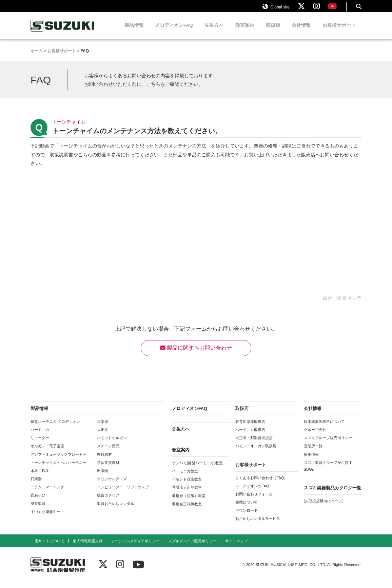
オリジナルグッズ (112, 485)
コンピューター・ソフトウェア (123, 493)
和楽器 (103, 428)
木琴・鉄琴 (40, 477)
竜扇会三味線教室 (187, 510)
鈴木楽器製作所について (324, 428)
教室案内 (245, 31)
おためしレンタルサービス (258, 525)
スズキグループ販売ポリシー (328, 444)
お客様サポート (339, 31)
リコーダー (40, 444)
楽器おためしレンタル (116, 509)
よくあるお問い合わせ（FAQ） (261, 484)
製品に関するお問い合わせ (196, 354)
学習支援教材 (108, 468)
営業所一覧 (313, 452)
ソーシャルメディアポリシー (135, 547)
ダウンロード (247, 516)
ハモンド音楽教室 (187, 485)
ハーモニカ (40, 436)
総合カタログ (108, 501)
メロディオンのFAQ (252, 492)
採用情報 (311, 460)
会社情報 (301, 31)
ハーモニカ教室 (185, 477)
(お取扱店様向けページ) (324, 507)
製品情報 (134, 31)
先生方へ (214, 31)
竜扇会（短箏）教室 (189, 502)
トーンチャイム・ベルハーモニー (58, 468)
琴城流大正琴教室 (187, 493)
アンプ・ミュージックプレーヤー (58, 460)
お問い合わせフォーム (254, 500)
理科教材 (104, 460)
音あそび (38, 501)
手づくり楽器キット (47, 517)
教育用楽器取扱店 (250, 428)
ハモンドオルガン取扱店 (256, 452)
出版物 (103, 477)
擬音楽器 (38, 509)
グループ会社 (315, 436)
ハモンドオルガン (112, 444)
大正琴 (103, 436)
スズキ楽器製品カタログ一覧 (332, 494)
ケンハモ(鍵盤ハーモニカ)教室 (197, 469)
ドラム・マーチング (47, 493)
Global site (276, 9)
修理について (247, 508)
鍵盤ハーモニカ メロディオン (55, 428)
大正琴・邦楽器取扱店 (254, 444)
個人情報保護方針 (88, 547)
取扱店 (273, 31)
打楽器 (36, 485)
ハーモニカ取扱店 (250, 436)
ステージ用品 (108, 452)
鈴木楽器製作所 (63, 32)
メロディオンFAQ (174, 31)
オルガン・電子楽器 (47, 452)
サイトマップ (236, 547)
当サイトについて (50, 547)
